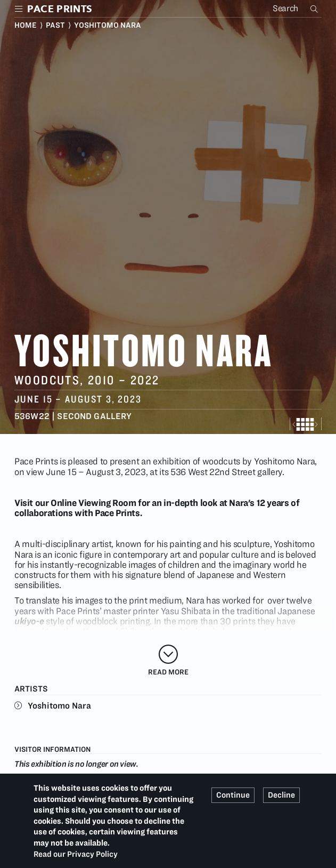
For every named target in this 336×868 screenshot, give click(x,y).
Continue (233, 795)
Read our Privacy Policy (76, 854)
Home (26, 25)
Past (55, 25)
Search (315, 9)
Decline (281, 795)
